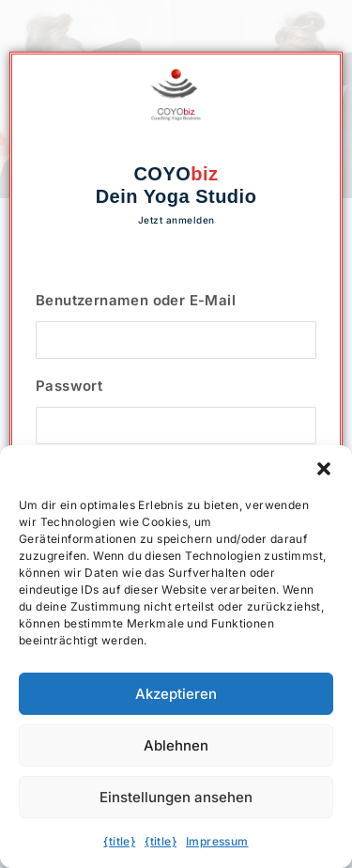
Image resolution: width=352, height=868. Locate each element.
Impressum (217, 841)
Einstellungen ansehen (176, 797)
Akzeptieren (176, 694)
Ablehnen (176, 745)
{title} (119, 841)
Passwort (69, 386)
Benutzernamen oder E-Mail (136, 300)
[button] (324, 469)
